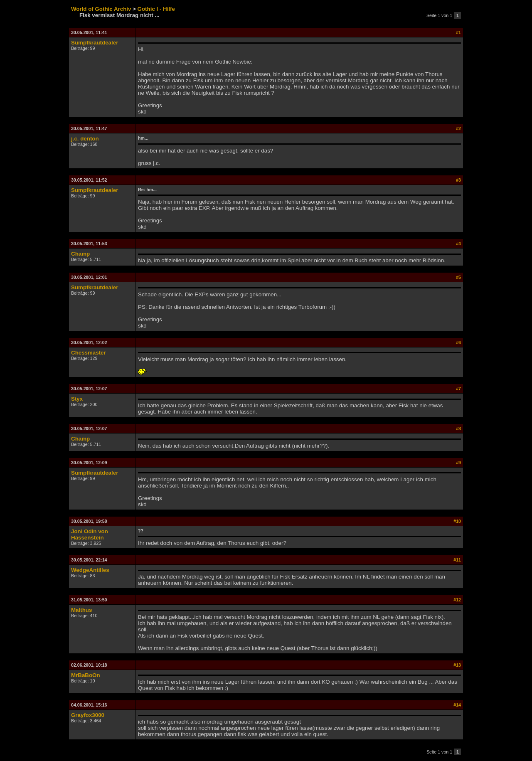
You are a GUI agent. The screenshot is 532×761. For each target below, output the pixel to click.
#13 (457, 665)
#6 (458, 342)
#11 (457, 560)
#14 (457, 705)
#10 (457, 521)
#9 (458, 463)
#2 (458, 128)
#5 (458, 277)
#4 (458, 244)
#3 (458, 180)
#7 (458, 389)
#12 (457, 600)
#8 (458, 429)
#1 (458, 32)
